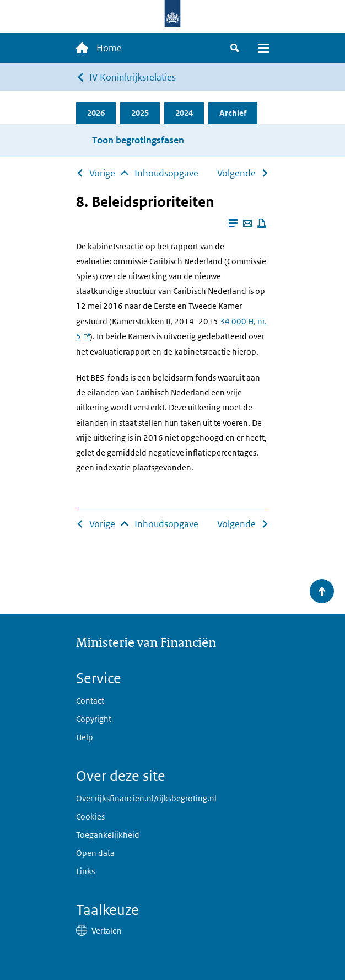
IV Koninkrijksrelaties (133, 77)
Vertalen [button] (107, 931)
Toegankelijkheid (108, 835)
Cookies (90, 816)
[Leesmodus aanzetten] (233, 223)
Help (85, 737)
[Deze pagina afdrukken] (262, 223)
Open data (95, 853)
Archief (233, 113)
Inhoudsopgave (166, 173)
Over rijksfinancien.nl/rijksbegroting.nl (146, 798)
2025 (140, 113)
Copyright (94, 719)
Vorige (102, 173)
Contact (90, 701)
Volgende (236, 173)
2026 (96, 113)
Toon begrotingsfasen (138, 140)
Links (85, 871)
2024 (184, 113)
